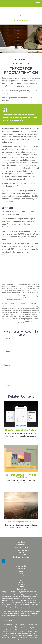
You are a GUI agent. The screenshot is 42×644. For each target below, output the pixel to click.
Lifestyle (21, 582)
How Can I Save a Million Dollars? (21, 430)
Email (7, 352)
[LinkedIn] (20, 16)
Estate (21, 573)
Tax (21, 578)
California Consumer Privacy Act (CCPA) (19, 613)
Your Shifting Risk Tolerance (21, 522)
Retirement (21, 569)
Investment (21, 571)
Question (7, 365)
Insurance (21, 576)
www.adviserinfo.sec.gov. (13, 639)
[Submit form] (9, 385)
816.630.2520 (21, 21)
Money (21, 580)
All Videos (21, 587)
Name (8, 338)
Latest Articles (21, 585)
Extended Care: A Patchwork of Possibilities (21, 476)
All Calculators (21, 589)
